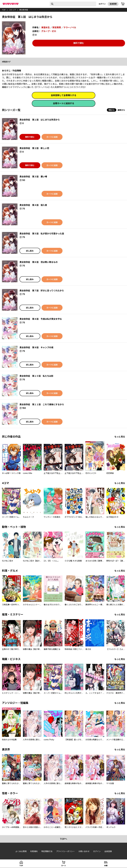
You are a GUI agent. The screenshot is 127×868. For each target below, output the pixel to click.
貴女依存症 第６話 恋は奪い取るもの (39, 262)
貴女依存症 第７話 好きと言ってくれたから (42, 291)
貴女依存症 (24, 10)
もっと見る (120, 437)
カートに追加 (52, 137)
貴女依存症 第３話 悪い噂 (33, 177)
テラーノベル (70, 27)
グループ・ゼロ (49, 31)
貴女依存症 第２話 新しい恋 (34, 148)
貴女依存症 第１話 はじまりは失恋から (40, 120)
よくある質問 (21, 851)
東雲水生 (46, 27)
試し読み (30, 251)
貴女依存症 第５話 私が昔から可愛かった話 (42, 234)
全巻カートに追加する (64, 103)
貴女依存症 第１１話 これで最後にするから (42, 404)
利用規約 (34, 851)
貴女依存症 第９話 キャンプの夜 (36, 347)
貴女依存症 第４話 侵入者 (33, 205)
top (4, 10)
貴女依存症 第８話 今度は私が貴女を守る (41, 319)
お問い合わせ (84, 851)
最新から (121, 110)
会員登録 (113, 4)
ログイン (102, 4)
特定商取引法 (47, 851)
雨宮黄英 (57, 27)
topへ (63, 839)
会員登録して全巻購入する (64, 95)
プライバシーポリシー (65, 851)
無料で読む (79, 43)
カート (64, 866)
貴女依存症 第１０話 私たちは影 (36, 376)
